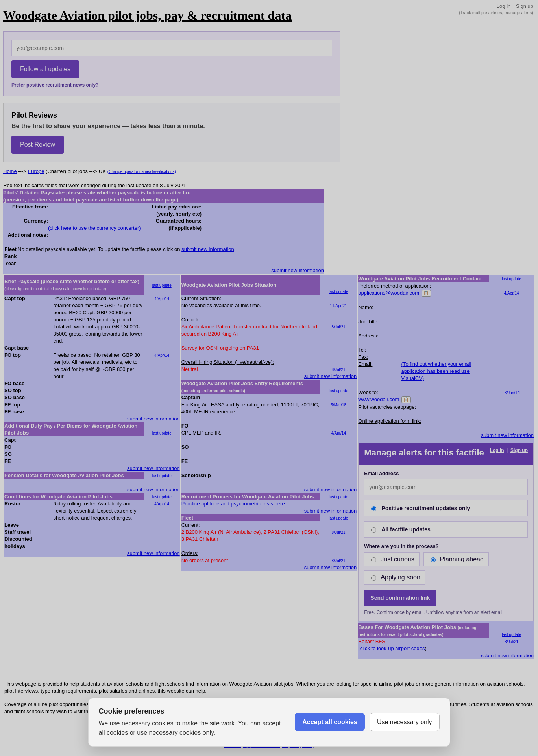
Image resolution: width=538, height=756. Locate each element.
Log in (504, 6)
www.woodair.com (379, 399)
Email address (381, 473)
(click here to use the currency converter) (94, 228)
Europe (36, 171)
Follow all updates (45, 69)
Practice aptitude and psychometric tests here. (234, 504)
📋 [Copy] (426, 293)
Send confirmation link (400, 598)
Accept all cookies (330, 722)
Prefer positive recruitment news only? (55, 85)
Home (10, 171)
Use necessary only (405, 722)
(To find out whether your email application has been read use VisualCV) (436, 371)
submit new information (208, 249)
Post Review (38, 145)
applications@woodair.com (389, 293)
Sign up (525, 6)
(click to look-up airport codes (391, 648)
